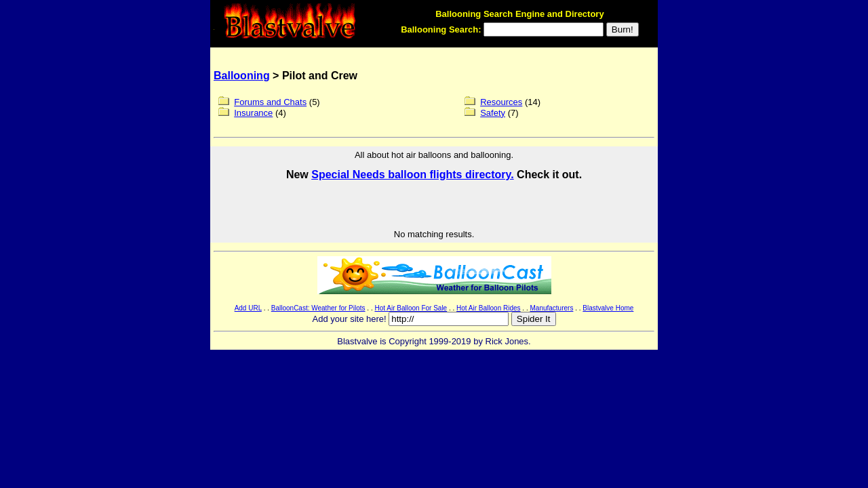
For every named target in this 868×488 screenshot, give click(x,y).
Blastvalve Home (608, 308)
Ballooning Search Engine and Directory (520, 14)
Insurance (253, 113)
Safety (493, 113)
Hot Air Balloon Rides (489, 308)
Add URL (248, 308)
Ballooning (242, 76)
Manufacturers (551, 308)
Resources (501, 102)
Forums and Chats (270, 102)
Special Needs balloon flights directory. (412, 175)
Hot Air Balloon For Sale (411, 308)
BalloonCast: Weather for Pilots (318, 308)
